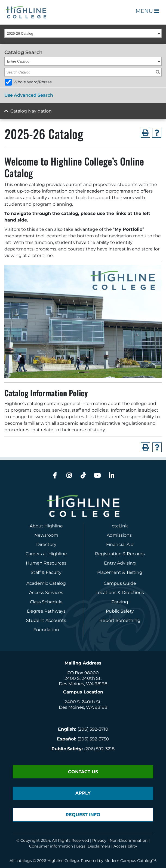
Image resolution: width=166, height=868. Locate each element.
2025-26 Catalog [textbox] (20, 33)
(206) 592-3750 (93, 739)
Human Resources (46, 563)
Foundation (46, 630)
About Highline (46, 526)
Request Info (83, 815)
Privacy (99, 840)
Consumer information (51, 846)
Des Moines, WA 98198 (83, 684)
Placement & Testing (120, 572)
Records (136, 554)
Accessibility (125, 846)
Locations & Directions (120, 593)
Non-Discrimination (129, 840)
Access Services (46, 593)
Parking (120, 602)
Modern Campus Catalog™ (130, 861)
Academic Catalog (46, 583)
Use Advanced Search (29, 95)
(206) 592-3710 (93, 729)
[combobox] (83, 33)
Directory (46, 544)
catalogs (24, 861)
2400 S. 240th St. (83, 678)
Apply (83, 793)
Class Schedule (46, 602)
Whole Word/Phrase (33, 82)
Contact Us (83, 772)
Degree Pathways (46, 611)
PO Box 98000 (83, 673)
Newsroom (46, 535)
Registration (108, 554)
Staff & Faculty (46, 572)
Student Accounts (46, 620)
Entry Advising (120, 563)
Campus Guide (120, 583)
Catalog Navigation (31, 111)
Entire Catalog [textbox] (18, 61)
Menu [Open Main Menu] (147, 11)
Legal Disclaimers (93, 846)
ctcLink (120, 526)
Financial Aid (120, 544)
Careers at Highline (46, 554)
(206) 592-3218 (99, 749)
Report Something (120, 620)
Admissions (120, 535)
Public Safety (120, 611)
